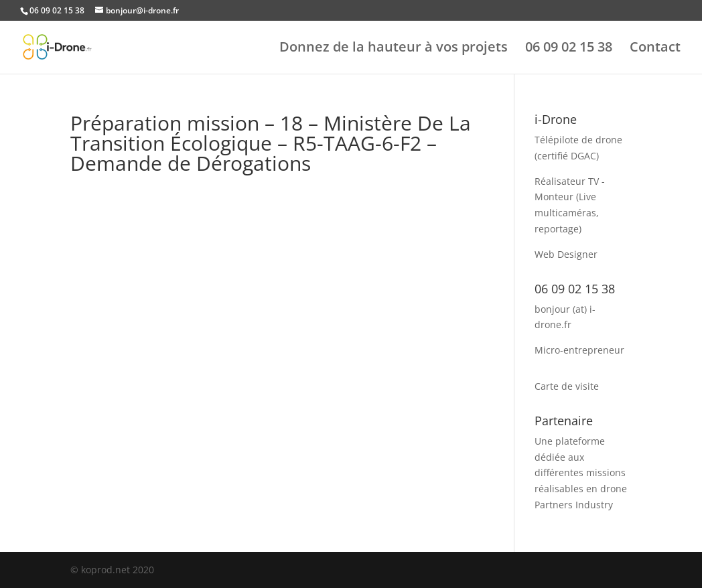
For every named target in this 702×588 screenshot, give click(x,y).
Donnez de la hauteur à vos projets (394, 49)
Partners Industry (574, 505)
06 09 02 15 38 (569, 49)
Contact (655, 49)
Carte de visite (567, 386)
